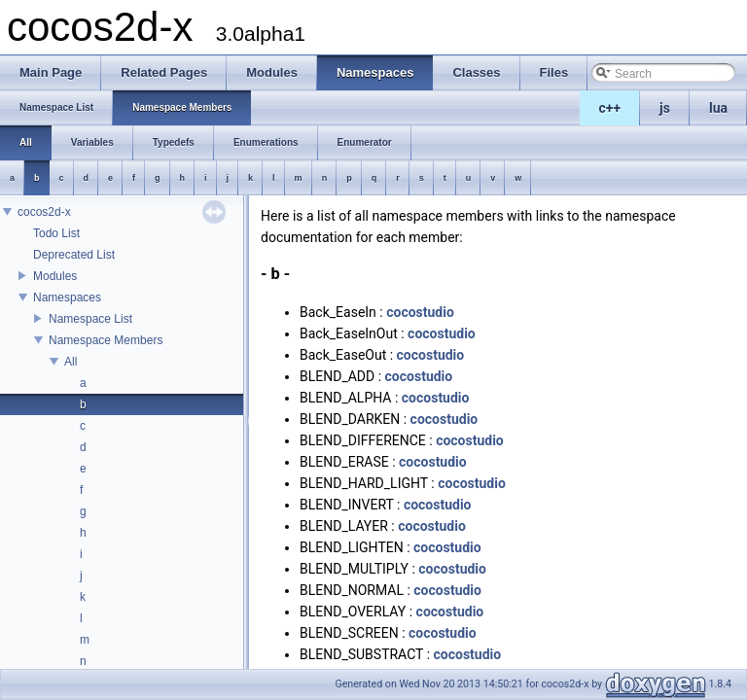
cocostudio (420, 312)
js (665, 108)
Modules (55, 276)
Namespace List (90, 319)
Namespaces (67, 297)
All (71, 362)
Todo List (56, 233)
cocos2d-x (44, 212)
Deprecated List (74, 255)
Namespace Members (106, 340)
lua (718, 108)
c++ (610, 108)
